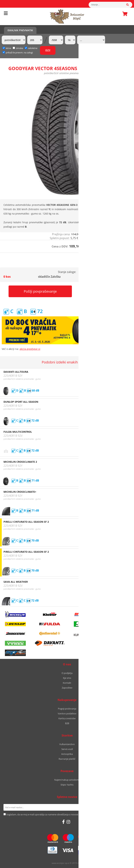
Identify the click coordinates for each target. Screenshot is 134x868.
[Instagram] (68, 822)
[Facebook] (63, 822)
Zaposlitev (67, 688)
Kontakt (67, 683)
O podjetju (67, 673)
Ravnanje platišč (67, 759)
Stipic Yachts (67, 785)
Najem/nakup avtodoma (67, 780)
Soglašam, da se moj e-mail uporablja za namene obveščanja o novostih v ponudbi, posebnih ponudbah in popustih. (66, 814)
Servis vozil (67, 749)
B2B (67, 723)
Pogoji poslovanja (67, 709)
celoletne (31, 48)
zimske (18, 48)
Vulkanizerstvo (67, 744)
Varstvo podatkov (67, 713)
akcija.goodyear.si (30, 349)
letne (7, 48)
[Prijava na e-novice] (126, 807)
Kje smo (67, 678)
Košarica (124, 14)
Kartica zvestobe (67, 718)
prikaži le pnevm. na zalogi (19, 52)
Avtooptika (67, 754)
